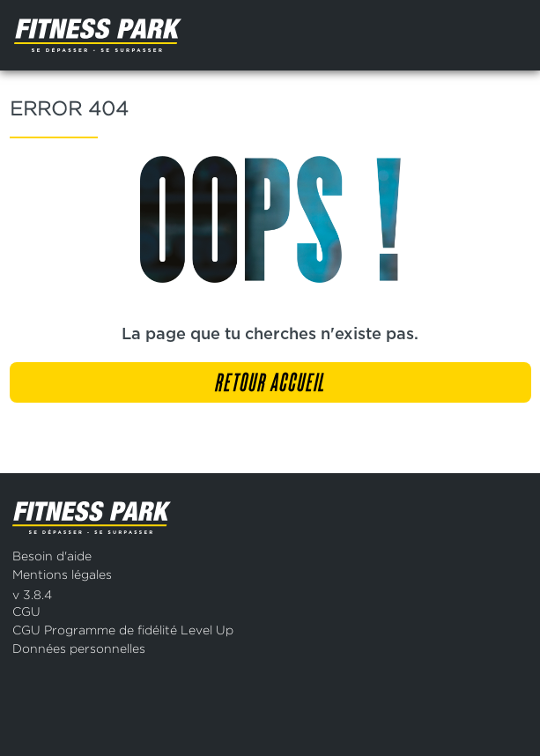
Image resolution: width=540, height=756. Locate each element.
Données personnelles (79, 648)
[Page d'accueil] (141, 35)
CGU (26, 611)
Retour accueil (270, 384)
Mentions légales (62, 574)
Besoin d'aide (52, 556)
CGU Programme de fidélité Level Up (123, 630)
